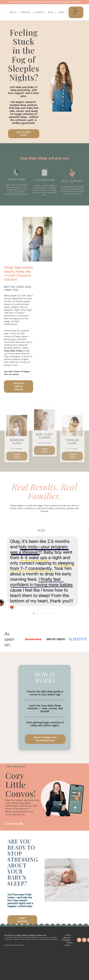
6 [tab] (52, 620)
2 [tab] (37, 620)
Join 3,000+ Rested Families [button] (19, 392)
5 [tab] (48, 620)
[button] (22, 840)
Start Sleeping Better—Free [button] (22, 945)
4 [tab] (44, 620)
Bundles (39, 12)
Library (67, 963)
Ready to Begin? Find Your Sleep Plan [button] (45, 749)
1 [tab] (34, 620)
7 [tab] (55, 620)
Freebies (66, 966)
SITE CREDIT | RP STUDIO (14, 971)
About (13, 12)
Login (61, 12)
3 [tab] (41, 620)
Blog (51, 12)
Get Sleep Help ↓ (76, 12)
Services (26, 12)
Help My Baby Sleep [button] (24, 134)
